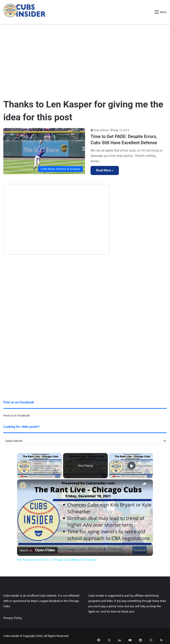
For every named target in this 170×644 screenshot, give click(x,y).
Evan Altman (101, 130)
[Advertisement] (85, 59)
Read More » (105, 170)
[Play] (131, 466)
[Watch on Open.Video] (37, 549)
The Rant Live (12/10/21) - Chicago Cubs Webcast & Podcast (84, 486)
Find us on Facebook (16, 415)
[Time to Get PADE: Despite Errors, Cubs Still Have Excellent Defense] (44, 151)
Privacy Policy (13, 618)
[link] (24, 486)
